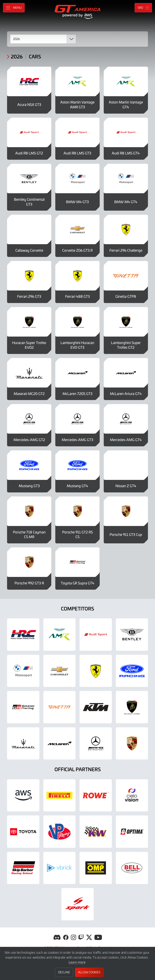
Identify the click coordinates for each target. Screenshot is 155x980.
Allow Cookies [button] (89, 972)
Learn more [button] (77, 962)
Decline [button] (64, 972)
